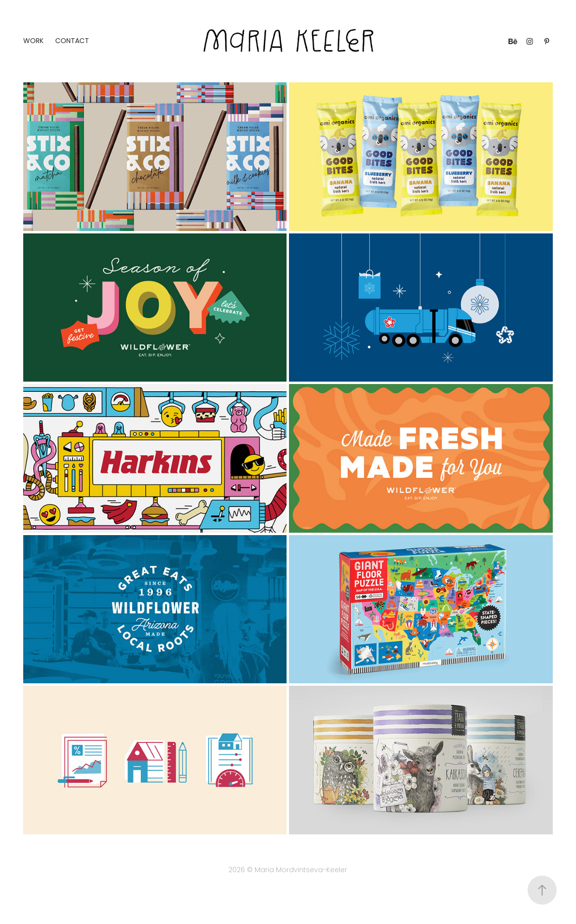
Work (33, 41)
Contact (72, 41)
